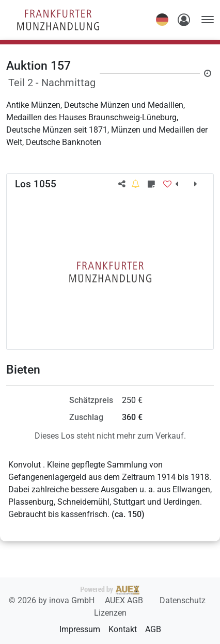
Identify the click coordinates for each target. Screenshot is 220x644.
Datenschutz (183, 600)
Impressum (80, 629)
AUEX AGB (125, 600)
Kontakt (123, 629)
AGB (153, 629)
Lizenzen (110, 613)
